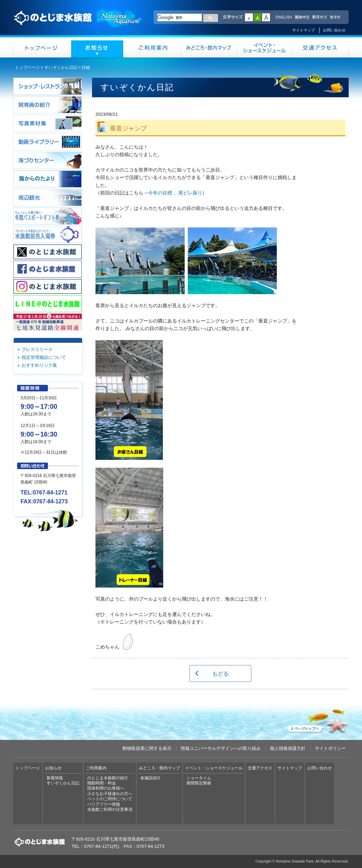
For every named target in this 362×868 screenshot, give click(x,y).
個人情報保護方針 (288, 748)
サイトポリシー (330, 748)
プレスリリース (37, 349)
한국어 (336, 17)
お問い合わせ (334, 30)
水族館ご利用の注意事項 (110, 809)
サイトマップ (303, 30)
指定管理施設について (44, 357)
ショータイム (199, 778)
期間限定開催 (199, 783)
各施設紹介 (151, 778)
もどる (220, 674)
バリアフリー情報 (104, 804)
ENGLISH (284, 17)
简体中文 (302, 17)
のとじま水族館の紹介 (108, 778)
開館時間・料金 (102, 783)
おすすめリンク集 (39, 365)
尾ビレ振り (190, 193)
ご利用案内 (153, 47)
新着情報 (55, 778)
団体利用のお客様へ (106, 788)
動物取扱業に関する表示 (147, 748)
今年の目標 (160, 193)
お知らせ (97, 47)
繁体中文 (320, 17)
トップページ (41, 47)
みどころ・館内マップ (209, 47)
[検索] (180, 17)
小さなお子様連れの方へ (110, 794)
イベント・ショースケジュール (265, 47)
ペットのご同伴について (110, 799)
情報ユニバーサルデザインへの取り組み (221, 748)
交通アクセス (321, 47)
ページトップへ (318, 720)
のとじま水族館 (78, 24)
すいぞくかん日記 (61, 67)
